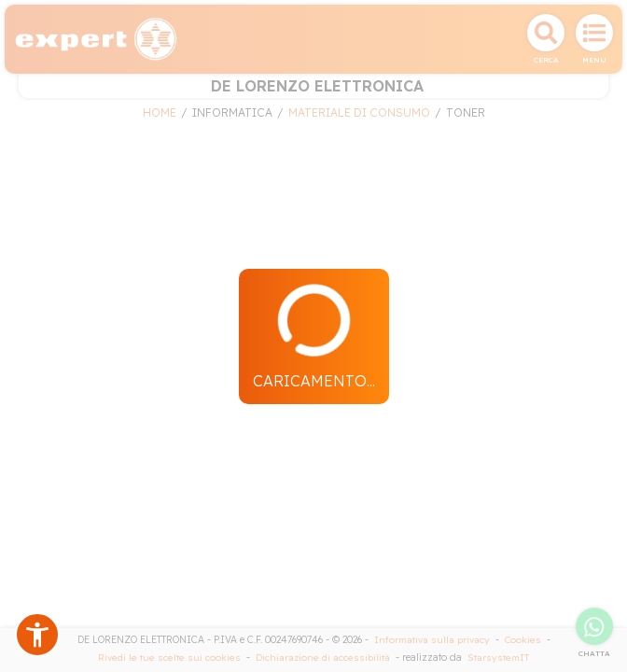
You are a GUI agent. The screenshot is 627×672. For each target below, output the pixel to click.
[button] (37, 635)
